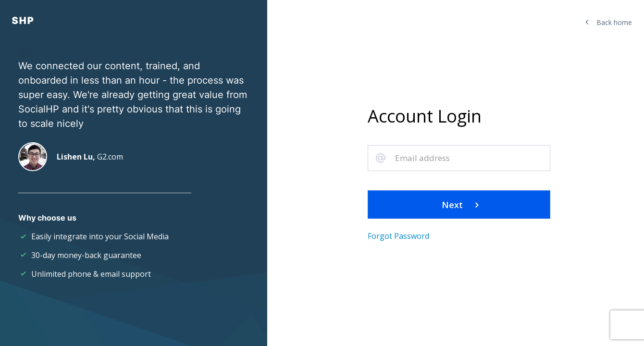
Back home (609, 22)
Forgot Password (398, 236)
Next (459, 205)
